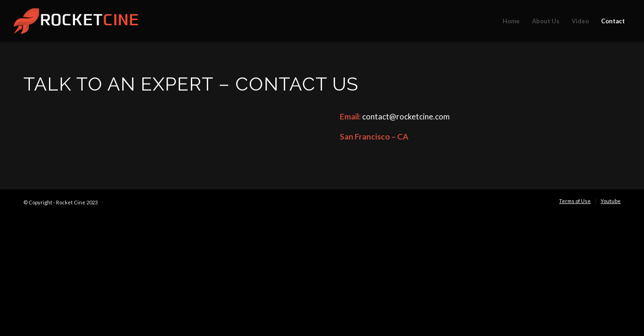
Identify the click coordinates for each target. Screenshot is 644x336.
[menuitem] (511, 21)
